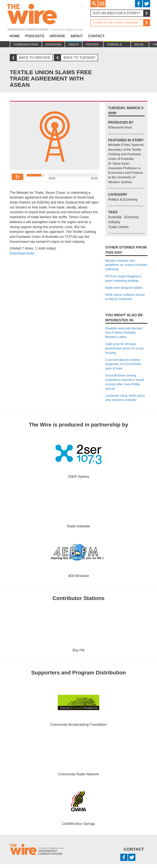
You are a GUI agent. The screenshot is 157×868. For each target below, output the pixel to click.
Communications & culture (26, 45)
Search (94, 4)
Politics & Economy (93, 45)
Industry (114, 222)
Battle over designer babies (124, 288)
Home (15, 36)
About (77, 36)
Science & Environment (117, 45)
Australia (115, 217)
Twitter (146, 4)
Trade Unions (118, 227)
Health (74, 44)
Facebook (139, 4)
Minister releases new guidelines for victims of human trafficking (126, 265)
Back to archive (32, 58)
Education (53, 44)
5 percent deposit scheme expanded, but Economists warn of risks (123, 364)
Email (102, 4)
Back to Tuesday (76, 58)
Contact (96, 36)
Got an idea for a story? (121, 13)
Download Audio (22, 253)
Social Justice (140, 45)
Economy (131, 217)
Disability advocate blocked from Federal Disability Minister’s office (124, 333)
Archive (57, 36)
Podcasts (35, 36)
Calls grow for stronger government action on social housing (124, 348)
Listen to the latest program (120, 23)
